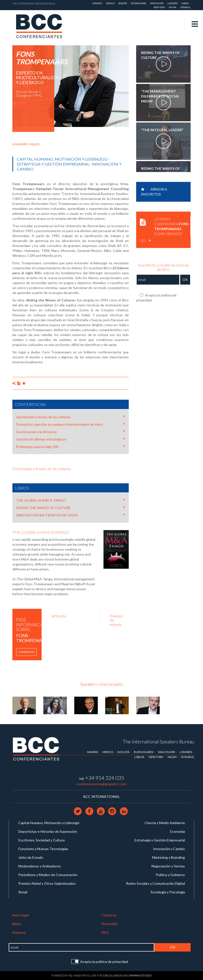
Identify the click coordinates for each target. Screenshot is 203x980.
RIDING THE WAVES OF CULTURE (71, 508)
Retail (23, 892)
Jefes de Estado (31, 857)
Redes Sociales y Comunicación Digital (155, 883)
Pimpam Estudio (141, 975)
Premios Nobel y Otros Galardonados (47, 883)
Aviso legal (21, 915)
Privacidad (109, 924)
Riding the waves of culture (161, 55)
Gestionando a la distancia (71, 432)
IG (71, 975)
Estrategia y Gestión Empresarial (53, 164)
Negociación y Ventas (168, 866)
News (17, 924)
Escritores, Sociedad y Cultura (41, 840)
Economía (178, 831)
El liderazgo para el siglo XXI (71, 446)
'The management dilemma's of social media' (160, 96)
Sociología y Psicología (168, 892)
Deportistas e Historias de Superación (48, 831)
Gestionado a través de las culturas (71, 417)
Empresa (19, 932)
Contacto (26, 652)
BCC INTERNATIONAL (102, 796)
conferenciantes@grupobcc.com (102, 784)
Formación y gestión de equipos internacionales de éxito (71, 424)
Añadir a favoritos (154, 192)
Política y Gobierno (170, 875)
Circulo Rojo (113, 975)
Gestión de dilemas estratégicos (71, 439)
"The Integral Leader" (162, 130)
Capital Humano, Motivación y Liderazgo (62, 159)
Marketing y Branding (168, 857)
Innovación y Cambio (169, 849)
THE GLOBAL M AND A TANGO (71, 500)
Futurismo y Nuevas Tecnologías (43, 849)
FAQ (105, 932)
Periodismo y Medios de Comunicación (48, 875)
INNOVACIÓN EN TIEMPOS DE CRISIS (71, 515)
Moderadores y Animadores (40, 866)
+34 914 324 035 (105, 778)
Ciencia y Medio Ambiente (165, 823)
